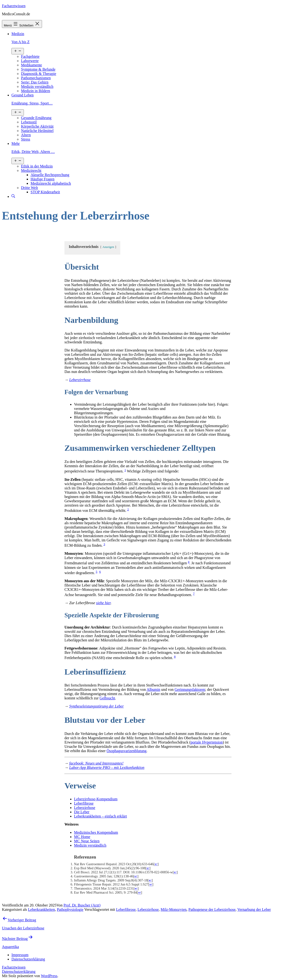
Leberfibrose (84, 803)
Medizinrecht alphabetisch (51, 183)
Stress (26, 139)
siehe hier (103, 603)
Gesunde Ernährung (36, 118)
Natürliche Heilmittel (37, 131)
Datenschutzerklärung (19, 972)
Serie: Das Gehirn (35, 82)
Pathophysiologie (70, 909)
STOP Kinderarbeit (45, 192)
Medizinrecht (31, 170)
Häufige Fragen (42, 179)
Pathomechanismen (36, 78)
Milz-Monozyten (174, 909)
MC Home (82, 837)
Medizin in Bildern (36, 91)
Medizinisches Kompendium (96, 832)
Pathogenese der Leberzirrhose (212, 909)
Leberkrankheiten (41, 909)
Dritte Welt (29, 188)
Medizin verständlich (37, 86)
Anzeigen (108, 247)
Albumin (153, 689)
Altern (26, 135)
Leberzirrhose (85, 808)
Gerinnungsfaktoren (190, 689)
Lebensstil (29, 122)
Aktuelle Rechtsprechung (50, 175)
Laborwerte (30, 61)
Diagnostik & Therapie (39, 74)
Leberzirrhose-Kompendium (96, 799)
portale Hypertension (207, 742)
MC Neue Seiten (87, 841)
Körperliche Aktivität (37, 126)
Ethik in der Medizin (37, 166)
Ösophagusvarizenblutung (126, 751)
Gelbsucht (107, 698)
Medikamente (32, 65)
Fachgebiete (30, 56)
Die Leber (82, 812)
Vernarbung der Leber (254, 909)
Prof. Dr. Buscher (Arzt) (82, 905)
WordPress (49, 976)
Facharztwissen (14, 6)
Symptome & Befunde (38, 69)
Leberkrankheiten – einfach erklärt (100, 816)
